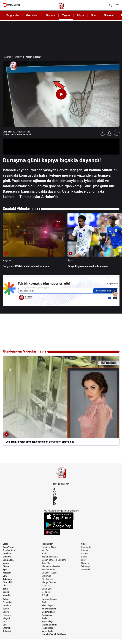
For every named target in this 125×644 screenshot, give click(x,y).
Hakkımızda (48, 628)
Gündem (7, 554)
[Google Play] (61, 525)
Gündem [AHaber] (50, 15)
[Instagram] (61, 495)
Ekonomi (7, 557)
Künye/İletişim (49, 609)
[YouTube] (61, 498)
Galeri (6, 599)
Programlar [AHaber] (13, 15)
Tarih (5, 589)
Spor (5, 570)
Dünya (6, 566)
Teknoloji (7, 579)
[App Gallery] (61, 532)
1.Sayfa (45, 595)
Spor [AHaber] (94, 15)
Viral (5, 576)
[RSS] (61, 504)
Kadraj (45, 554)
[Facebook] (61, 490)
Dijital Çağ (47, 589)
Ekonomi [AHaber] (109, 15)
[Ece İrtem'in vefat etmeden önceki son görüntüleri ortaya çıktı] (61, 401)
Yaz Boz (46, 550)
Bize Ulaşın (47, 606)
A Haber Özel (9, 550)
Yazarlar (7, 595)
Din (4, 586)
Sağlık (6, 592)
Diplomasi (47, 576)
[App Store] (61, 517)
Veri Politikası (49, 612)
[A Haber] (61, 5)
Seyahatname (48, 570)
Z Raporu (46, 592)
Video (6, 544)
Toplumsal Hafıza (50, 557)
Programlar (47, 544)
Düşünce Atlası (49, 547)
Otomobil (7, 582)
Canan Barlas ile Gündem (54, 560)
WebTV (18, 57)
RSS (44, 602)
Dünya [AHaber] (81, 15)
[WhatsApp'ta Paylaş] (110, 133)
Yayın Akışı (47, 622)
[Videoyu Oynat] (61, 94)
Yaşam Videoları (33, 57)
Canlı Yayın (8, 547)
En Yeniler (8, 602)
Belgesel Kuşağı (49, 573)
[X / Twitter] (61, 493)
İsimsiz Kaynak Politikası (54, 634)
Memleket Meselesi (51, 566)
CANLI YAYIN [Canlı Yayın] (11, 5)
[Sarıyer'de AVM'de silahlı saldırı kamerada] (34, 242)
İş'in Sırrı (46, 586)
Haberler (7, 57)
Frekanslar (47, 615)
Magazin (7, 573)
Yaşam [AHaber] (66, 15)
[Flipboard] (61, 501)
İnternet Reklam (50, 599)
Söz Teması (47, 579)
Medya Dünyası (49, 582)
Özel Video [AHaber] (32, 15)
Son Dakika (8, 560)
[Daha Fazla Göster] (117, 133)
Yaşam (6, 563)
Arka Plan (46, 563)
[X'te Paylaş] (102, 133)
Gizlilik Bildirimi (49, 625)
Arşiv (44, 618)
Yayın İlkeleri (48, 631)
